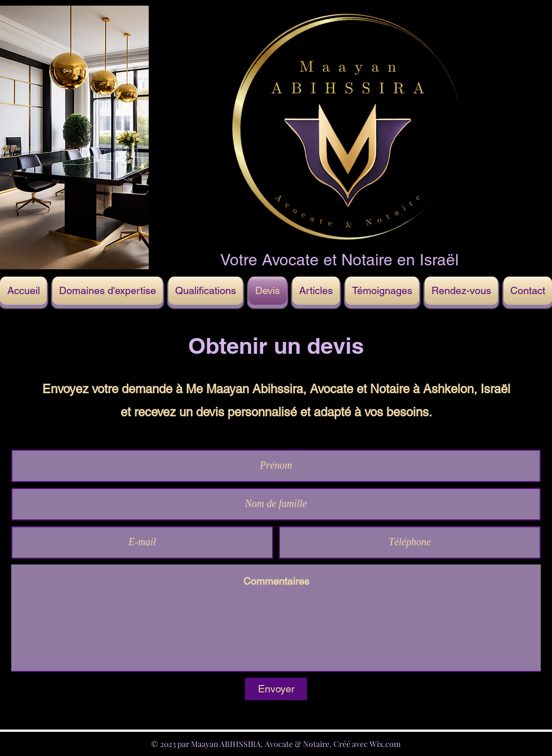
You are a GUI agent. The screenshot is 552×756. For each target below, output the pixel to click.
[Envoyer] (276, 689)
